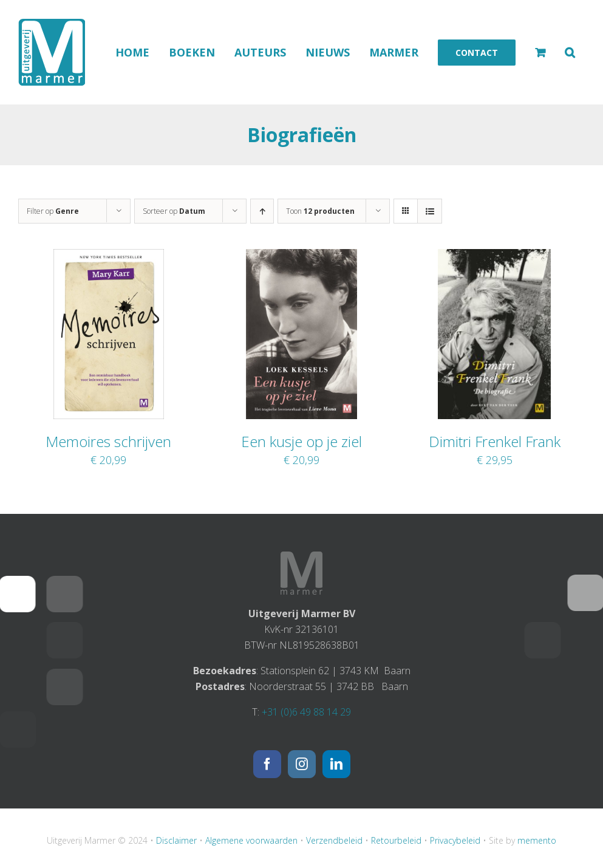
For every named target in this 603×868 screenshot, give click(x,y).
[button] (570, 52)
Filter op (53, 211)
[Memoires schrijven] (109, 257)
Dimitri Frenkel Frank (495, 441)
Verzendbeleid (334, 840)
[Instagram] (302, 764)
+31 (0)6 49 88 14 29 (306, 712)
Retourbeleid (396, 840)
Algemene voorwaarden (251, 840)
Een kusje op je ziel (301, 441)
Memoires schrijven (108, 441)
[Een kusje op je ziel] (301, 257)
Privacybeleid (455, 840)
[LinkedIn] (336, 764)
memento (537, 840)
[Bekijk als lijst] (430, 211)
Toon (320, 211)
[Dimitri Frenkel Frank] (494, 257)
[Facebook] (267, 764)
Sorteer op (174, 211)
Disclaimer (176, 840)
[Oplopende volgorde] (262, 211)
